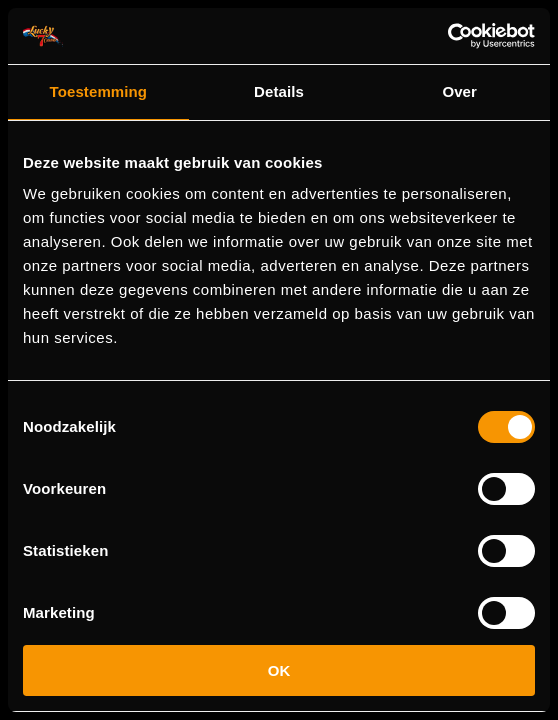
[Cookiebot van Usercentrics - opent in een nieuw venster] (447, 36)
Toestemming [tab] (99, 91)
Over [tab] (459, 91)
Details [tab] (279, 91)
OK (279, 670)
